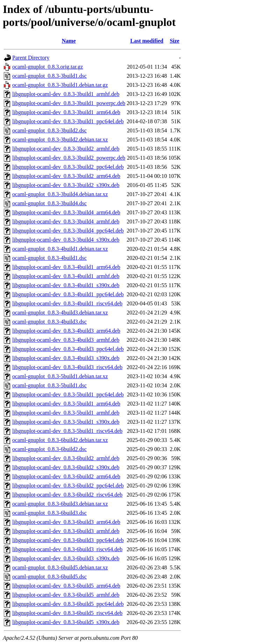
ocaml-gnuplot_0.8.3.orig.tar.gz (48, 67)
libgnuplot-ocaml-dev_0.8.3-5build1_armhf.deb (66, 413)
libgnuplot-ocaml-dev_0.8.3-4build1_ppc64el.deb (68, 294)
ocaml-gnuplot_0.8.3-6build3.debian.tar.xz (60, 504)
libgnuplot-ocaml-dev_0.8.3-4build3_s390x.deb (66, 358)
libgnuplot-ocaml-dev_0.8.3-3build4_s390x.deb (66, 240)
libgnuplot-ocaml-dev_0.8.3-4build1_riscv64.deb (67, 303)
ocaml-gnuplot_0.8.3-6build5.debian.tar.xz (60, 567)
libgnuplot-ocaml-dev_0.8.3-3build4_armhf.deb (66, 221)
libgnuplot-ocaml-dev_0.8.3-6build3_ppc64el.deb (68, 540)
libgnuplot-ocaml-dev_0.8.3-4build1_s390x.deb (66, 285)
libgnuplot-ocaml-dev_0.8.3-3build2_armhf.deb (66, 149)
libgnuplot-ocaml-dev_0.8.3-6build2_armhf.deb (66, 458)
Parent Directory (31, 58)
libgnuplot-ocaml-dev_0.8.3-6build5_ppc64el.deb (68, 604)
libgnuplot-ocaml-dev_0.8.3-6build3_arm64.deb (66, 522)
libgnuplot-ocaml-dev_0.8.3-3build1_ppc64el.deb (68, 121)
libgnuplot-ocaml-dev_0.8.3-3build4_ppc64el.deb (68, 231)
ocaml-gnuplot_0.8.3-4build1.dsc (50, 258)
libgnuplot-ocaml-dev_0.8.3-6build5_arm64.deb (66, 586)
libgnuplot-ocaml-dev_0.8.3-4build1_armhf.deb (66, 276)
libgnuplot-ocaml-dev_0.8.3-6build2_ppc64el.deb (68, 486)
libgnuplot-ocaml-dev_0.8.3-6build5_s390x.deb (66, 622)
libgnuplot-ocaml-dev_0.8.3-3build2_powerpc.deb (69, 158)
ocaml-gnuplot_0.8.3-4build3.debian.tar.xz (60, 313)
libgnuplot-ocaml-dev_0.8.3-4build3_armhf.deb (66, 340)
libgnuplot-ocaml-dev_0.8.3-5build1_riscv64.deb (67, 431)
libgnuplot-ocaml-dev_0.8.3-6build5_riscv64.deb (67, 613)
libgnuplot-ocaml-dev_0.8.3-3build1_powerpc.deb (69, 103)
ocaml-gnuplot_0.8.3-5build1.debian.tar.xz (60, 376)
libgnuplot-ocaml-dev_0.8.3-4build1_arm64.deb (66, 267)
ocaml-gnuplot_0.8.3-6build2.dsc (50, 449)
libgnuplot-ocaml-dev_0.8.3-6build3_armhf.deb (66, 531)
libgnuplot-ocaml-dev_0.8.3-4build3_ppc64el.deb (68, 349)
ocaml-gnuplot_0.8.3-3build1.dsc (50, 76)
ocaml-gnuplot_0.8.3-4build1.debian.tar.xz (60, 249)
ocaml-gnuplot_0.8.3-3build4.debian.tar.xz (60, 194)
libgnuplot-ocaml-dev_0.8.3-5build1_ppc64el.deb (68, 394)
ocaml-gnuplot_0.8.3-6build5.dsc (50, 577)
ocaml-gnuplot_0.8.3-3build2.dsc (50, 130)
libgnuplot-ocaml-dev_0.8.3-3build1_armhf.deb (66, 94)
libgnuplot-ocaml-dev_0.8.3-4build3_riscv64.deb (67, 367)
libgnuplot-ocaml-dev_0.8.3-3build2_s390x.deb (66, 185)
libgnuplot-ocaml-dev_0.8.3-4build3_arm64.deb (66, 331)
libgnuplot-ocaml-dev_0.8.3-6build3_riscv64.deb (67, 549)
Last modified (147, 41)
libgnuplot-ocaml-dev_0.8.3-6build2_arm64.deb (66, 476)
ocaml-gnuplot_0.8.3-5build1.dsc (50, 385)
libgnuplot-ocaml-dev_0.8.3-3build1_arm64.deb (66, 112)
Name (69, 41)
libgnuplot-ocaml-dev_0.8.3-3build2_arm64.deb (66, 176)
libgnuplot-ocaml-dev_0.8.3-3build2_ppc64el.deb (68, 167)
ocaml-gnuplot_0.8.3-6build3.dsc (50, 513)
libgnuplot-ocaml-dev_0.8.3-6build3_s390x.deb (66, 558)
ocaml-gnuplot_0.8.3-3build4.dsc (50, 203)
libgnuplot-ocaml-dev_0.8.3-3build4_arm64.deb (66, 212)
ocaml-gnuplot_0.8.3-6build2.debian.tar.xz (60, 440)
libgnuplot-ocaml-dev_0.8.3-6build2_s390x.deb (66, 467)
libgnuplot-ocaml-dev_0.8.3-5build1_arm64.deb (66, 404)
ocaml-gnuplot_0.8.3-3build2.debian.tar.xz (60, 140)
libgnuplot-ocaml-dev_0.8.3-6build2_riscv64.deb (67, 495)
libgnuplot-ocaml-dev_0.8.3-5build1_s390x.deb (66, 422)
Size (175, 41)
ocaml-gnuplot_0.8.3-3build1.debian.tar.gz (60, 85)
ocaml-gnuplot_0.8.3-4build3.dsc (50, 322)
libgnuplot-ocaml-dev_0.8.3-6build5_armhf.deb (66, 595)
